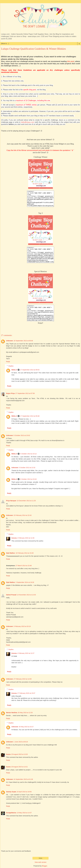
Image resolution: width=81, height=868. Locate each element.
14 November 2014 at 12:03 (26, 595)
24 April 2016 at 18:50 (24, 792)
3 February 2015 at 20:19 (22, 626)
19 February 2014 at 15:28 (25, 553)
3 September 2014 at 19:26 (25, 582)
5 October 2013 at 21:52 (27, 468)
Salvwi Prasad (11, 595)
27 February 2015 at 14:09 (23, 679)
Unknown (10, 341)
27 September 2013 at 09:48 (30, 416)
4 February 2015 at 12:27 (26, 653)
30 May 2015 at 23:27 (26, 727)
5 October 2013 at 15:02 (22, 435)
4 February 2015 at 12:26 (26, 538)
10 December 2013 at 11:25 (26, 501)
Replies (11, 366)
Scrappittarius (11, 813)
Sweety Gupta (11, 792)
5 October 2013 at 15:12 (28, 454)
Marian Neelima (12, 713)
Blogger (45, 866)
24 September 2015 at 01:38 (23, 779)
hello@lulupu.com (28, 122)
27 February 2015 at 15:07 (26, 693)
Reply (8, 362)
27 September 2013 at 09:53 (30, 370)
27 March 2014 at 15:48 (24, 566)
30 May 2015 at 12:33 (25, 713)
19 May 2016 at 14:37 (24, 813)
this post (71, 61)
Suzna (8, 754)
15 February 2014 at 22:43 (23, 515)
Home (40, 858)
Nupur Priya (10, 393)
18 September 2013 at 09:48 (23, 341)
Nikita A (14, 370)
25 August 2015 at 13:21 (19, 767)
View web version (40, 862)
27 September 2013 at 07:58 (25, 393)
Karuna (14, 538)
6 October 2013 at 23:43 (28, 479)
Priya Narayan (11, 501)
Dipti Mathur (11, 553)
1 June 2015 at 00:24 (21, 742)
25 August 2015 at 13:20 (19, 754)
